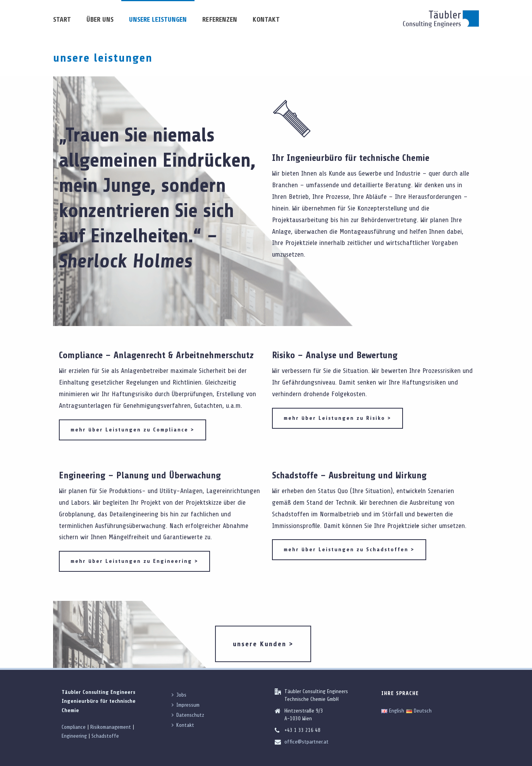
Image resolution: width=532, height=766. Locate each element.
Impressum (186, 705)
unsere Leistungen (158, 19)
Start (62, 19)
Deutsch (419, 711)
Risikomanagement (111, 727)
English (393, 711)
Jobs (179, 695)
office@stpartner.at (306, 742)
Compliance (74, 727)
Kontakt (266, 19)
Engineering (74, 736)
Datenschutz (188, 715)
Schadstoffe (105, 736)
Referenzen (220, 19)
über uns (100, 19)
